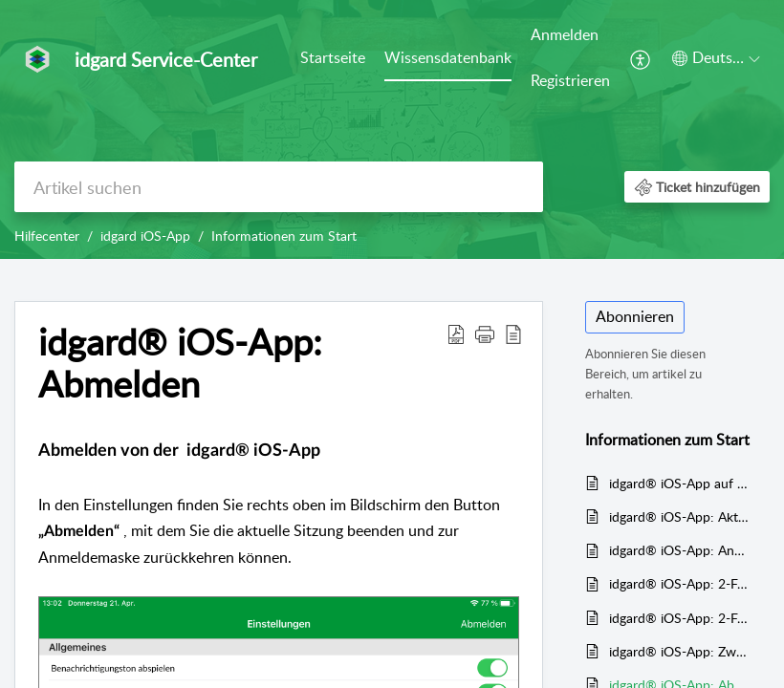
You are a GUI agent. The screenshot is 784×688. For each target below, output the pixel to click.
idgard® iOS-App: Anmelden (680, 550)
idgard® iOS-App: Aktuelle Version (680, 516)
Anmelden (565, 34)
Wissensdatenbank (448, 57)
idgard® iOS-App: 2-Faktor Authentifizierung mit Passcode (680, 583)
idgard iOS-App (145, 236)
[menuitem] (333, 59)
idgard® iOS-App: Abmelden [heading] (180, 363)
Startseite (333, 57)
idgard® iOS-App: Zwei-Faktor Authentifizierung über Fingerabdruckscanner (680, 651)
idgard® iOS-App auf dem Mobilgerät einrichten (680, 483)
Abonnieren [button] (635, 316)
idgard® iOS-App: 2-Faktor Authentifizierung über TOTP (680, 618)
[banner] (392, 129)
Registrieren (570, 80)
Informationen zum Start (284, 236)
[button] (641, 58)
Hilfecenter (47, 236)
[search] (279, 187)
